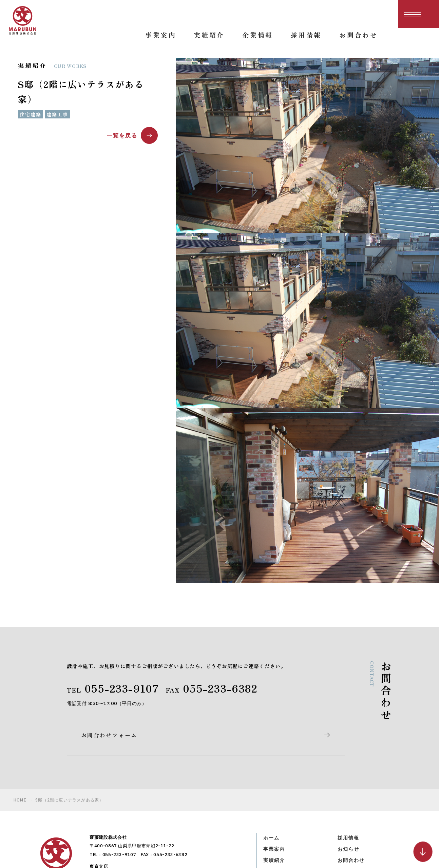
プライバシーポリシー (368, 812)
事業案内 (275, 787)
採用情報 (350, 775)
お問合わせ (353, 800)
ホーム (272, 775)
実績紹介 (275, 800)
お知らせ (350, 787)
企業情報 (275, 812)
